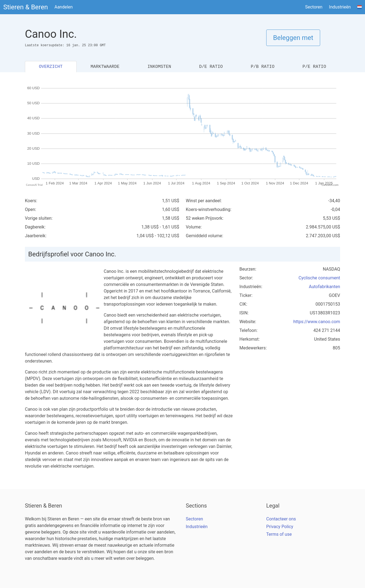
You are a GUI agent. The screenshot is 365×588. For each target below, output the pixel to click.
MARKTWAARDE (105, 67)
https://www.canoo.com (317, 322)
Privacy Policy (280, 527)
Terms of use (279, 534)
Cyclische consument (319, 278)
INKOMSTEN (159, 67)
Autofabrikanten (325, 287)
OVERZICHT (51, 67)
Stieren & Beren (26, 7)
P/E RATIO (314, 67)
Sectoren (314, 7)
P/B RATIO (263, 67)
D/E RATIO (211, 67)
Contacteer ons (281, 519)
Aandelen (64, 7)
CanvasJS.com (330, 185)
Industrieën (340, 7)
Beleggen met (293, 38)
